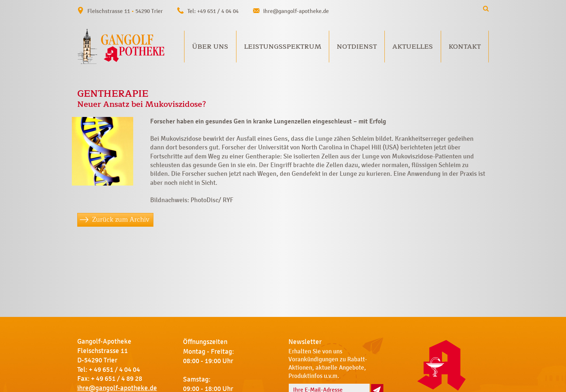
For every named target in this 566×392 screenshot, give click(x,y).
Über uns (210, 47)
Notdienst (357, 47)
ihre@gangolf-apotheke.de (296, 11)
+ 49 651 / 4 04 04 (114, 370)
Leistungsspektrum (283, 47)
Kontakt (465, 47)
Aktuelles (413, 47)
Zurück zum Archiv (121, 219)
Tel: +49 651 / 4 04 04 (213, 11)
